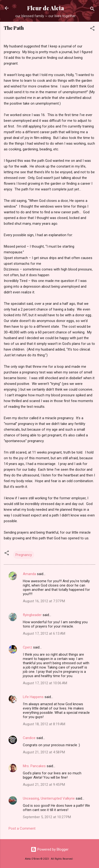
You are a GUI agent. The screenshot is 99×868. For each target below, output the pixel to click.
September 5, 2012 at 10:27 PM (47, 817)
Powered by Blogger (50, 849)
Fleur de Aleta (46, 8)
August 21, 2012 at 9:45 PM (44, 785)
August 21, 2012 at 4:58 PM (44, 752)
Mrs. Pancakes (34, 766)
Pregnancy (24, 555)
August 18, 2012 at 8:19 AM (44, 724)
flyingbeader (32, 615)
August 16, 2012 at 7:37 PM (44, 601)
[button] (92, 29)
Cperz (27, 647)
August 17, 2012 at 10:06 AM (45, 683)
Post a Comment (22, 828)
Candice (29, 738)
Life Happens (33, 697)
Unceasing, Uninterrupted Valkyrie (49, 798)
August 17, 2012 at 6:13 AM (44, 633)
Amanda (29, 574)
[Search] (92, 10)
